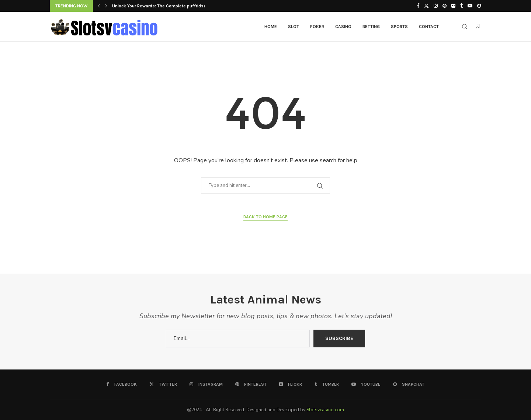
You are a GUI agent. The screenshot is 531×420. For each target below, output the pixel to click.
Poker (317, 27)
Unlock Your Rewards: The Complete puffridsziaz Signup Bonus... (179, 6)
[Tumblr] (461, 6)
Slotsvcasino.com (325, 410)
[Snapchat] (479, 6)
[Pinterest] (445, 6)
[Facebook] (418, 6)
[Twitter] (426, 6)
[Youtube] (470, 6)
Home (271, 27)
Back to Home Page (265, 217)
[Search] (465, 27)
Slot (294, 27)
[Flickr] (453, 6)
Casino (343, 27)
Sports (399, 27)
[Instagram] (436, 6)
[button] (99, 6)
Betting (371, 27)
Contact (429, 27)
